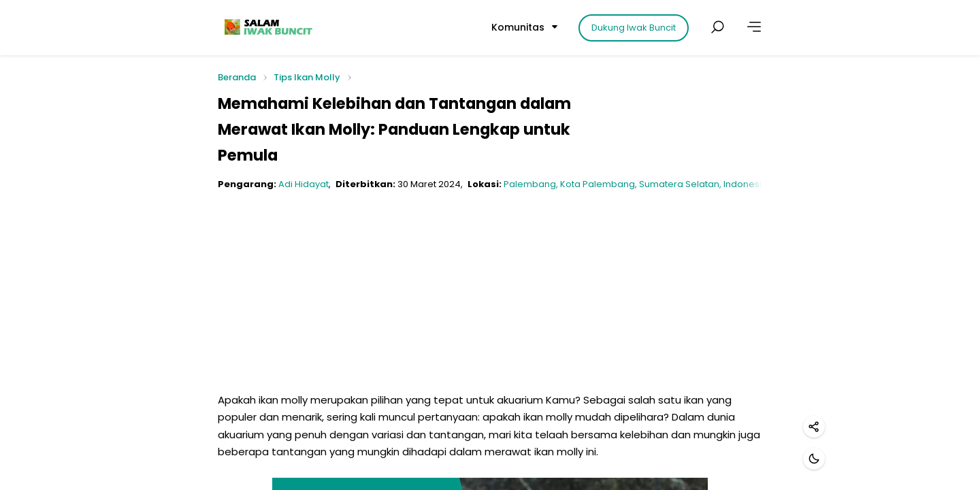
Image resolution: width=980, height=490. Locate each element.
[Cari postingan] (717, 27)
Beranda (237, 78)
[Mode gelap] (814, 459)
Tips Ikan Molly (307, 77)
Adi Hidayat (304, 184)
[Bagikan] (814, 427)
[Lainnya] (754, 27)
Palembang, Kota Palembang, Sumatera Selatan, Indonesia (636, 184)
